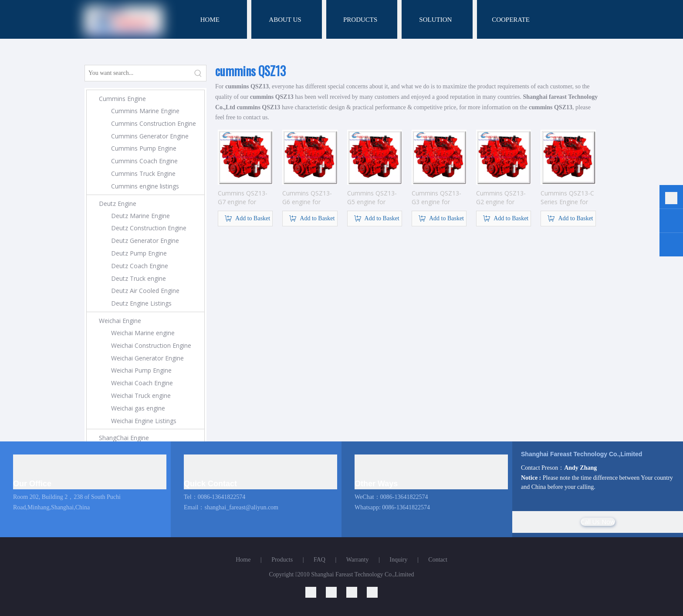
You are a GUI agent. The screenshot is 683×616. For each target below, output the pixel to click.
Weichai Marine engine (143, 333)
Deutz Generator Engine (145, 241)
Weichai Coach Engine (142, 383)
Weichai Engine (120, 321)
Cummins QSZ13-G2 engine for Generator (501, 198)
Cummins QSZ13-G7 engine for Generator (243, 198)
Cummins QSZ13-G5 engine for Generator (372, 198)
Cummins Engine (122, 99)
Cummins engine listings (145, 186)
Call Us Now (598, 522)
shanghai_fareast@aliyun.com (241, 507)
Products (282, 560)
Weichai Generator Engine (147, 358)
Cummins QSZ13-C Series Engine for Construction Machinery (567, 198)
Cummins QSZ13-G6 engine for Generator (307, 198)
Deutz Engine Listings (141, 303)
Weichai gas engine (138, 408)
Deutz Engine (118, 204)
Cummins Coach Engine (144, 161)
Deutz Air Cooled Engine (145, 291)
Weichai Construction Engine (151, 345)
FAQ (320, 560)
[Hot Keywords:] (198, 73)
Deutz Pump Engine (139, 253)
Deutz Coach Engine (140, 266)
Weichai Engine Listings (144, 421)
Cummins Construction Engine (154, 123)
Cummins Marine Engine (145, 111)
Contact (438, 560)
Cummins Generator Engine (150, 136)
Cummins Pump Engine (144, 148)
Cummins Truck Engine (143, 173)
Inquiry (398, 560)
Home (243, 560)
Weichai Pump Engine (141, 370)
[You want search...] (138, 73)
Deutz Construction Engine (149, 228)
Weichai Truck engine (141, 396)
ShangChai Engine (124, 438)
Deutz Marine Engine (140, 216)
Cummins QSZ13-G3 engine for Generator (436, 198)
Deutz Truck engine (139, 278)
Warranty (358, 560)
